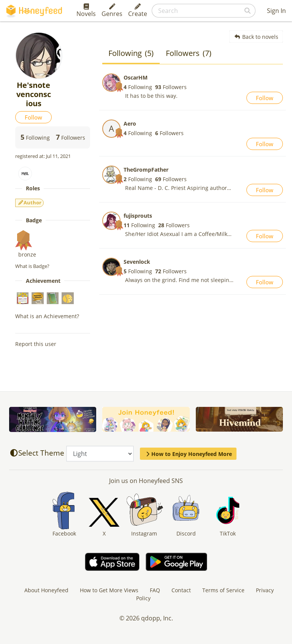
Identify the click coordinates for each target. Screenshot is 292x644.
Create (138, 11)
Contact (181, 590)
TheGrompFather (146, 170)
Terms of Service (223, 590)
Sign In (276, 11)
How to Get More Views (109, 590)
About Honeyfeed (46, 590)
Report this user (36, 344)
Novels (86, 11)
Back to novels (256, 37)
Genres (112, 11)
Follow (33, 117)
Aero (130, 124)
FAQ (155, 590)
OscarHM (136, 77)
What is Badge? (32, 266)
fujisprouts (138, 216)
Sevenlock (137, 262)
